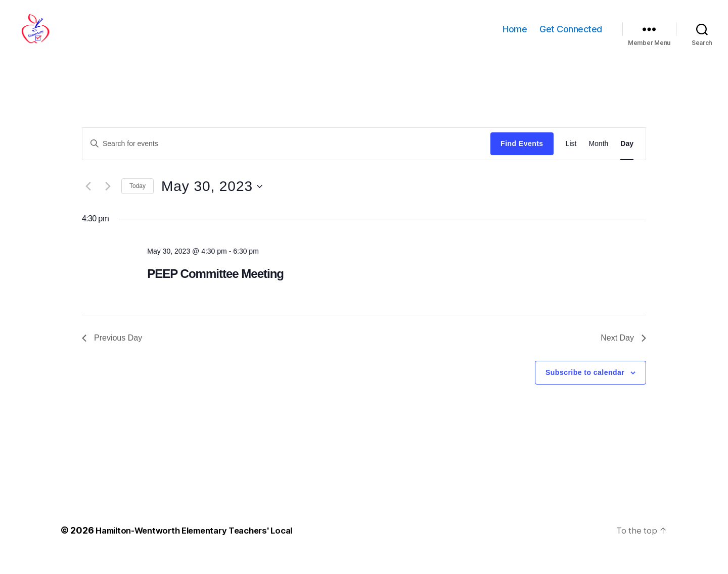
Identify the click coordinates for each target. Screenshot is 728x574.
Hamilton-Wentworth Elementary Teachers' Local (203, 545)
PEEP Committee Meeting (215, 289)
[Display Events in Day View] (627, 159)
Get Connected (571, 37)
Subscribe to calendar (585, 388)
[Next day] (108, 202)
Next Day (623, 353)
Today (138, 201)
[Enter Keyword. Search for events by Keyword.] (286, 159)
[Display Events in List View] (571, 159)
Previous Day (112, 353)
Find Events (522, 159)
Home (515, 37)
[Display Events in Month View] (598, 159)
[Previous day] (88, 202)
